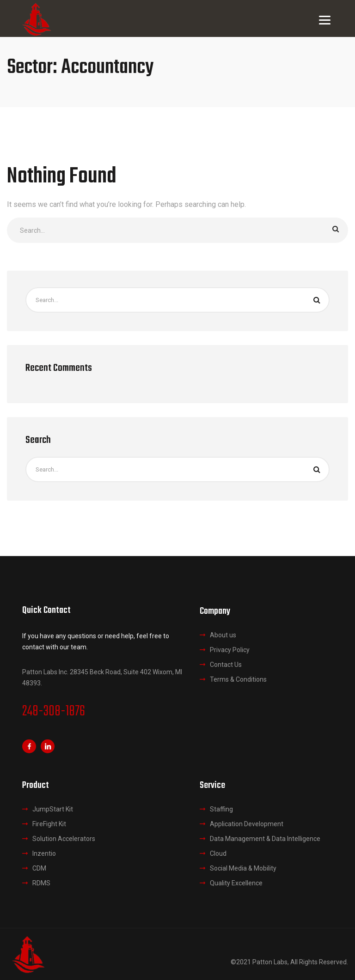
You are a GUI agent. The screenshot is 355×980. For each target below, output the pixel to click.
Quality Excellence (236, 883)
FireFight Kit (49, 824)
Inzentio (44, 853)
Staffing (221, 809)
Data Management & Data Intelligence (265, 839)
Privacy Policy (230, 650)
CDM (39, 868)
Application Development (247, 824)
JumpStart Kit (53, 809)
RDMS (41, 883)
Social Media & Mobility (243, 868)
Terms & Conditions (238, 679)
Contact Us (226, 665)
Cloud (218, 853)
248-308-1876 (54, 712)
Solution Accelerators (64, 839)
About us (223, 635)
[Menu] (325, 20)
